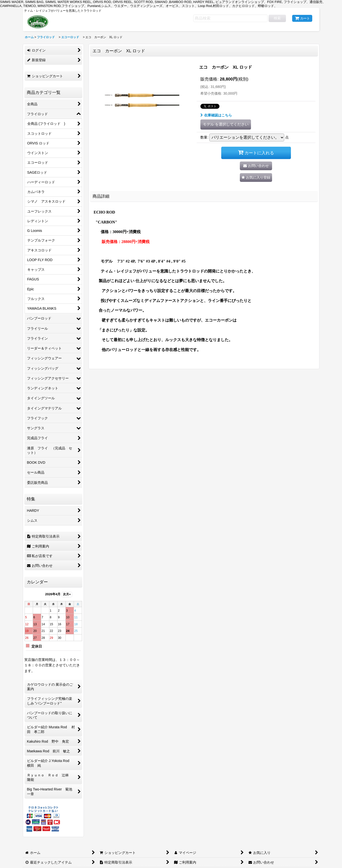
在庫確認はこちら (216, 115)
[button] (256, 177)
